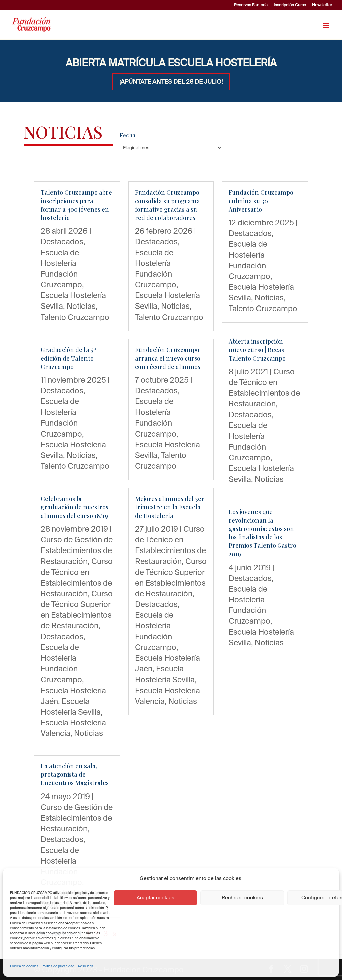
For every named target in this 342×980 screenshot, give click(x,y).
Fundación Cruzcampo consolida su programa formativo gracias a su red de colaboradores (167, 205)
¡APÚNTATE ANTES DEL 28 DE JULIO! (171, 81)
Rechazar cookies (242, 898)
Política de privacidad (58, 966)
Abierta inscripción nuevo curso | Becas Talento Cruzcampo (257, 350)
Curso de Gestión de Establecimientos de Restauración (77, 550)
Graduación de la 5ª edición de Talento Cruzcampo (68, 358)
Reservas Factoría (251, 5)
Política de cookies (24, 966)
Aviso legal (86, 966)
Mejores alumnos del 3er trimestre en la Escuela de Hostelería (170, 507)
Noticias (81, 306)
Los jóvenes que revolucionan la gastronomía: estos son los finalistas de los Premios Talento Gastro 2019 (263, 533)
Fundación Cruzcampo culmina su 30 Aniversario (261, 201)
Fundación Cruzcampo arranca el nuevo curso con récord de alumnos (168, 358)
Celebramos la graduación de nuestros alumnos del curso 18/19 (74, 507)
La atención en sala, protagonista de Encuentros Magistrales (75, 774)
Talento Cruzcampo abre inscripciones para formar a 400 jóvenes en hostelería (76, 205)
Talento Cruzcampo (75, 317)
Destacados (62, 241)
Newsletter (322, 5)
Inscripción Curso (290, 5)
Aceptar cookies (155, 898)
